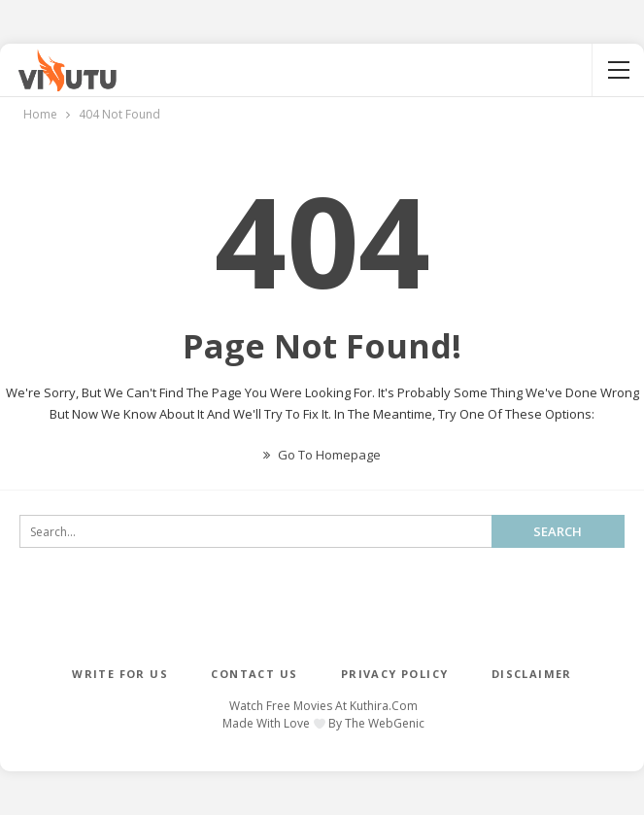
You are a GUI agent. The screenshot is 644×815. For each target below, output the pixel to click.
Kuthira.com (384, 706)
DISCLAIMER (532, 674)
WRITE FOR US (120, 674)
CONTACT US (254, 674)
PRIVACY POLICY (395, 674)
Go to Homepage (322, 455)
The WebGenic (385, 723)
